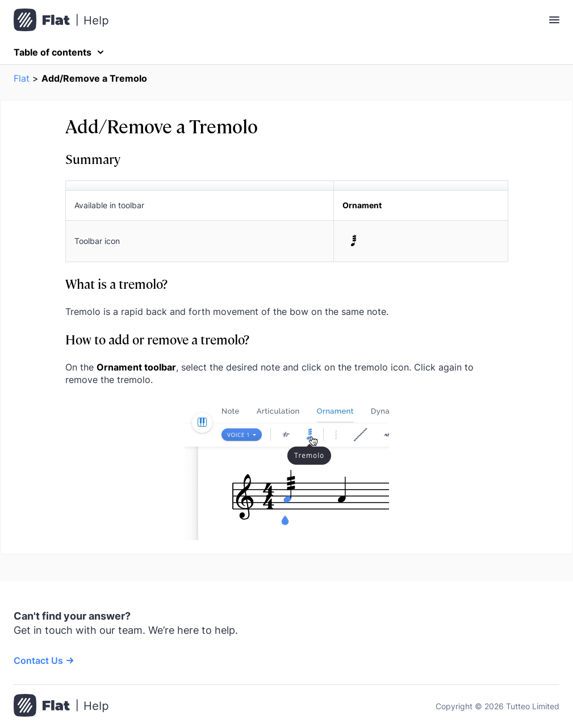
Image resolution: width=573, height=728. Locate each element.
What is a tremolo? (116, 283)
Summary (93, 159)
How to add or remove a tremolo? (157, 339)
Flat (22, 78)
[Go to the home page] (61, 706)
